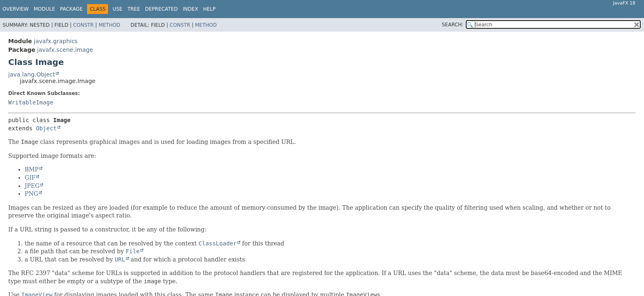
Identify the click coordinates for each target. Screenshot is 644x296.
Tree (134, 9)
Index (191, 9)
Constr (83, 25)
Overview (16, 9)
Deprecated (161, 9)
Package (71, 9)
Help (209, 9)
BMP (32, 169)
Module (44, 9)
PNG (31, 194)
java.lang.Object (32, 74)
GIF (30, 178)
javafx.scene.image (65, 50)
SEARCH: (453, 25)
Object (46, 128)
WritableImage (31, 102)
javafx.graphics (56, 41)
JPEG (32, 186)
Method (109, 25)
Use (117, 9)
